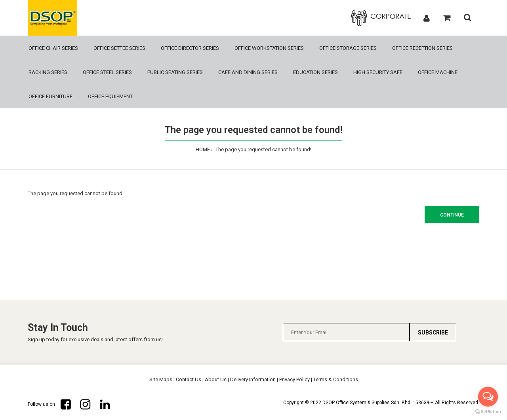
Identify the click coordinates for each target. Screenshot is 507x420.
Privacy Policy (294, 379)
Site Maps (161, 379)
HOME (203, 149)
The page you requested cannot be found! (263, 149)
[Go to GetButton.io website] (488, 412)
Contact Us (189, 379)
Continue (452, 215)
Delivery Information (253, 379)
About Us (216, 379)
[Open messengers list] (488, 397)
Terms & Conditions (336, 379)
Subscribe (433, 333)
